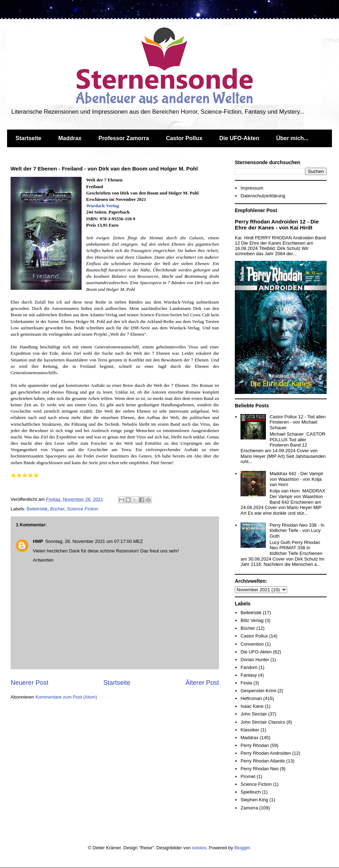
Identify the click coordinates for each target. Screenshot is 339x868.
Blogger (242, 848)
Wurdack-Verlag (103, 206)
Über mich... (292, 138)
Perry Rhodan (255, 745)
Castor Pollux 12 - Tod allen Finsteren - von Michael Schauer (298, 422)
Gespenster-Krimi (258, 691)
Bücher (57, 509)
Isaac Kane (252, 706)
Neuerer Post (29, 683)
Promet (248, 776)
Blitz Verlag (252, 620)
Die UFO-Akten (239, 138)
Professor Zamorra (124, 138)
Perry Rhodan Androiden (266, 753)
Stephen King (254, 800)
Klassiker (250, 730)
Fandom (249, 667)
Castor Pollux (184, 138)
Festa (246, 683)
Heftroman (251, 698)
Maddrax (70, 138)
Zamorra (249, 808)
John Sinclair (254, 714)
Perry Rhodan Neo (260, 769)
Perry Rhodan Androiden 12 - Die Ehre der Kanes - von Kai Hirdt (277, 225)
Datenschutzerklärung (263, 196)
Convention (252, 644)
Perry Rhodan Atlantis (263, 761)
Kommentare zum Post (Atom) (66, 697)
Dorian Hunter (255, 660)
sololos (199, 848)
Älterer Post (202, 683)
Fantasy (249, 675)
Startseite (28, 138)
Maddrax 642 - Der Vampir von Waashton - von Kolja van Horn (296, 479)
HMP (38, 541)
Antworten (43, 560)
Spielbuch (251, 792)
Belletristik (37, 509)
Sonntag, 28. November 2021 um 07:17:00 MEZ (94, 541)
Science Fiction (83, 509)
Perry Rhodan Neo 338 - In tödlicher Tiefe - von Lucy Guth (297, 531)
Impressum (252, 188)
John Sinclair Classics (263, 722)
